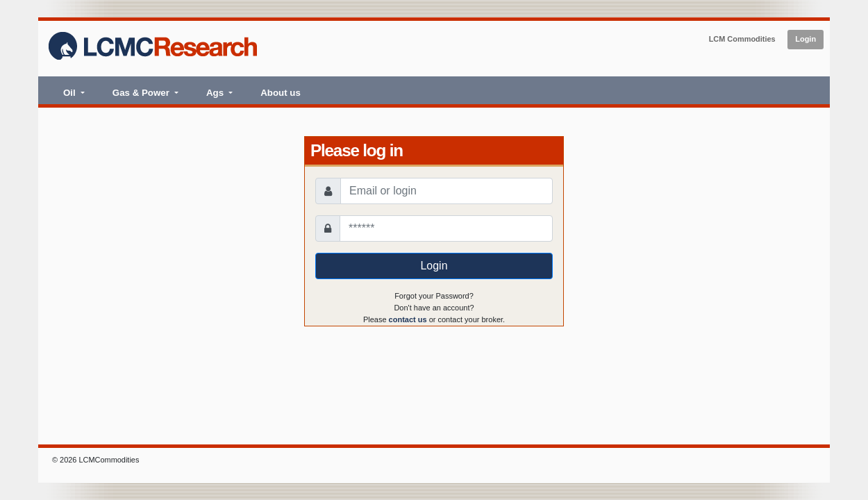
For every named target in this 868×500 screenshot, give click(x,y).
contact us (408, 319)
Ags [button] (216, 93)
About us (281, 93)
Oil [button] (70, 93)
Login (806, 39)
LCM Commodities (742, 39)
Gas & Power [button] (142, 93)
